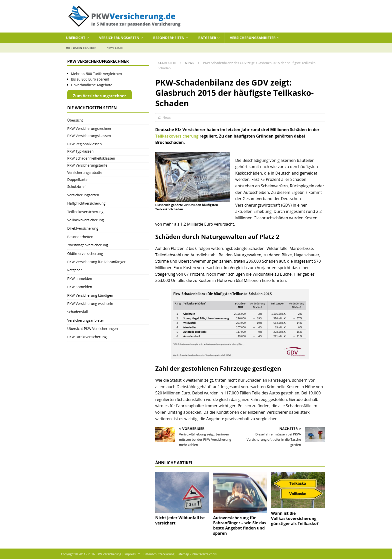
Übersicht (76, 38)
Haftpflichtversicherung (86, 203)
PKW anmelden (80, 278)
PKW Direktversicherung (87, 337)
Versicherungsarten (119, 38)
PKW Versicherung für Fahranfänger (96, 262)
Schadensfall (77, 312)
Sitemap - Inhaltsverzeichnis (197, 554)
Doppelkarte (77, 179)
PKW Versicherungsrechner (89, 128)
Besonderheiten (169, 38)
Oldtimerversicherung (85, 253)
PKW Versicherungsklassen (89, 136)
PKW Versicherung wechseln (90, 304)
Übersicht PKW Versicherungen (92, 329)
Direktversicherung (83, 228)
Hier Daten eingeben (81, 48)
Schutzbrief (76, 186)
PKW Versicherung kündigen (90, 295)
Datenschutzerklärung (159, 554)
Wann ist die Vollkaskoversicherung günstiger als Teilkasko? (295, 518)
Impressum (132, 554)
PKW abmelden (80, 287)
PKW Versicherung (108, 554)
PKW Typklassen (80, 151)
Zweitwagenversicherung (87, 245)
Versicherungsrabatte (85, 172)
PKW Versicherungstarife (87, 165)
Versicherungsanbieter (253, 38)
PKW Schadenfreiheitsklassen (91, 158)
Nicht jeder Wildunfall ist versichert (180, 520)
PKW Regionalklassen (84, 144)
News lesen (115, 48)
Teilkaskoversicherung (177, 136)
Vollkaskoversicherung (85, 220)
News (167, 117)
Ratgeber (207, 38)
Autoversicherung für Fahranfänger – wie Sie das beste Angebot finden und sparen (240, 525)
